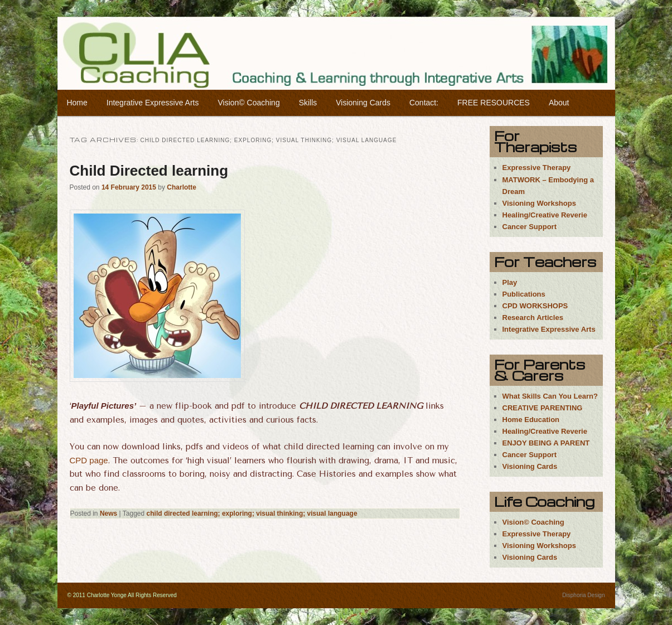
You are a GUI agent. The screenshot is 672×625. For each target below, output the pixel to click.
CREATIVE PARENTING (543, 408)
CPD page (89, 460)
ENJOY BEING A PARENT (546, 443)
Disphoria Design (583, 595)
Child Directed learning (149, 171)
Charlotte (182, 187)
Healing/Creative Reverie (545, 215)
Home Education (531, 420)
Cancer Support (530, 227)
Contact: (424, 103)
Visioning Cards (363, 103)
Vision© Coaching (248, 103)
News (108, 513)
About (559, 103)
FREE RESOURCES (494, 103)
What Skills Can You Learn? (550, 396)
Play (510, 282)
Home (77, 103)
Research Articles (533, 318)
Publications (524, 294)
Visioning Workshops (539, 203)
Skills (308, 103)
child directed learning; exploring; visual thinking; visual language (252, 513)
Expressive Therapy (537, 168)
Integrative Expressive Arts (153, 103)
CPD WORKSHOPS (535, 306)
